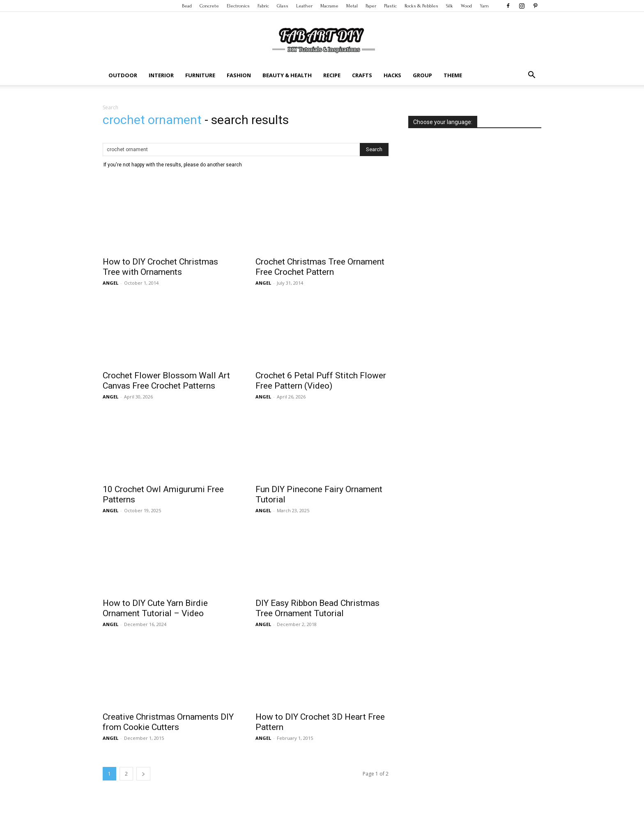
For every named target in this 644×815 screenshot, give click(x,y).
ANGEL (110, 283)
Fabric (263, 6)
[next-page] (143, 774)
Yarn (484, 6)
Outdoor (123, 75)
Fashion (239, 75)
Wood (466, 6)
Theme (453, 75)
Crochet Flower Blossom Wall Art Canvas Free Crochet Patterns (166, 381)
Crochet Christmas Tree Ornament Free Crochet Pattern (320, 267)
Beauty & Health (287, 75)
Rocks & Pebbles (421, 6)
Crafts (362, 75)
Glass (283, 6)
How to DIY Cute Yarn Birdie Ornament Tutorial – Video (155, 608)
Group (422, 75)
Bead (187, 6)
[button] (531, 76)
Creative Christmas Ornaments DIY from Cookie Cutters (168, 722)
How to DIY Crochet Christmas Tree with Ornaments (160, 267)
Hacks (392, 75)
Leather (304, 6)
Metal (352, 6)
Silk (450, 6)
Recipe (332, 75)
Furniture (200, 75)
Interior (161, 75)
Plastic (390, 6)
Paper (371, 6)
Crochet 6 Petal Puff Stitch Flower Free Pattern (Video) (321, 381)
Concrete (209, 6)
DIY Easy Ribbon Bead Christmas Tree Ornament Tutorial (317, 608)
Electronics (238, 6)
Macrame (329, 6)
